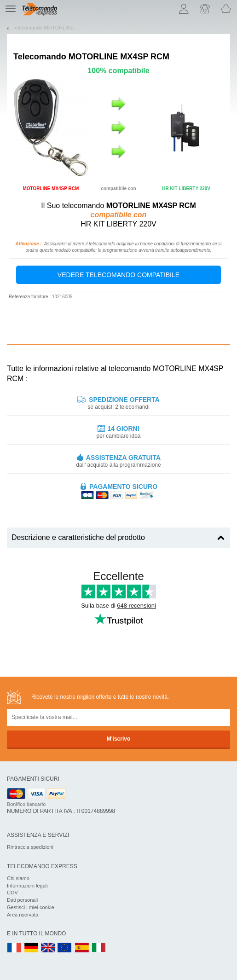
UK (48, 948)
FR (14, 948)
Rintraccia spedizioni (30, 847)
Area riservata (23, 915)
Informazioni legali (27, 886)
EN (65, 948)
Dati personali (22, 900)
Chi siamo (18, 878)
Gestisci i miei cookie (31, 907)
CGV (12, 893)
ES (82, 948)
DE (31, 948)
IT (99, 948)
